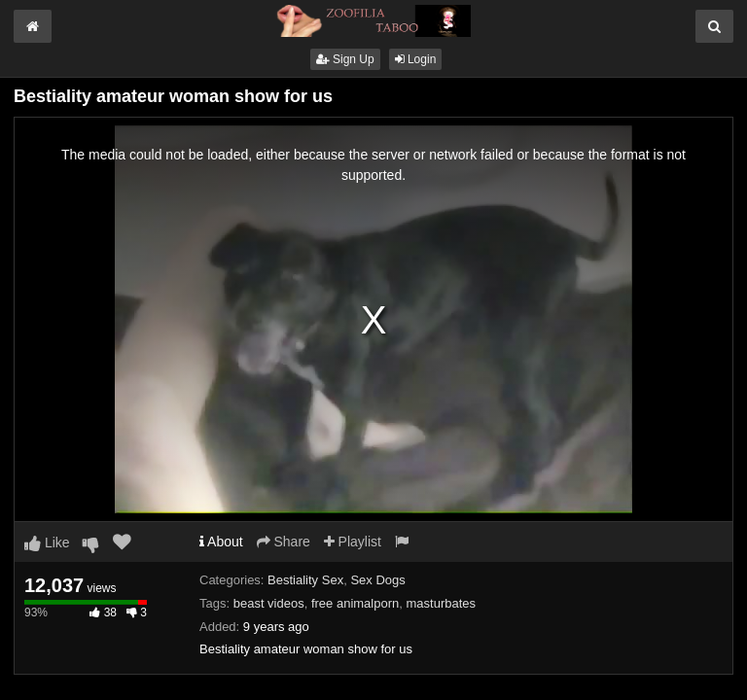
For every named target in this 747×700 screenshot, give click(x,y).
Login (416, 59)
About (221, 542)
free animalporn (355, 603)
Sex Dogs (377, 580)
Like (47, 542)
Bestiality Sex (305, 580)
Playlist (353, 542)
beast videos (269, 603)
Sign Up (345, 59)
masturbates (441, 603)
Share (284, 542)
